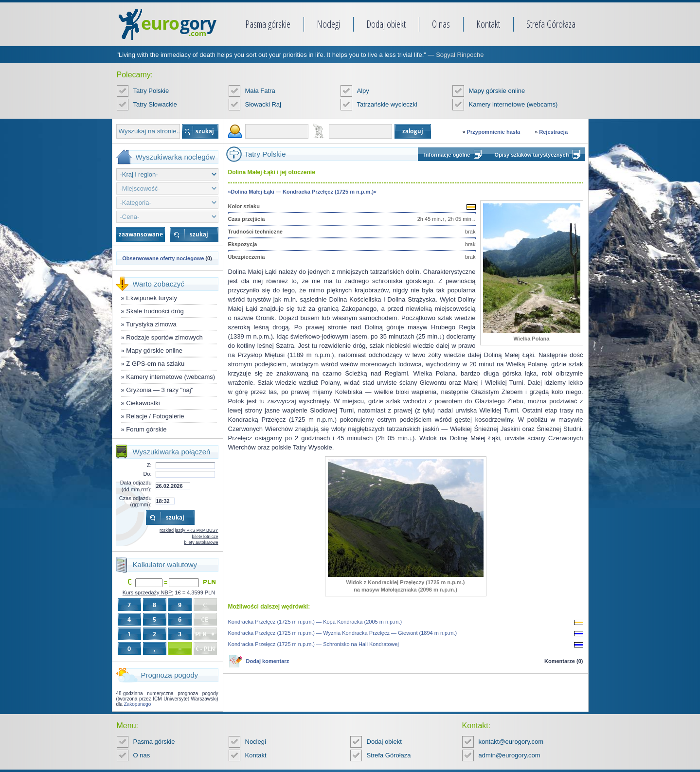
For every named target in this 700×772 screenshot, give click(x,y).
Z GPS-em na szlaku (155, 364)
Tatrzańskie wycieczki (387, 104)
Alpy (363, 91)
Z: (149, 465)
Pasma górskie (268, 24)
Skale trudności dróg (155, 311)
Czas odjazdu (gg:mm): (135, 501)
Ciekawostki (143, 403)
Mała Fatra (260, 91)
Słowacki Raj (263, 104)
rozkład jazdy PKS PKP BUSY (189, 530)
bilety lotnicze (205, 537)
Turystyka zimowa (151, 324)
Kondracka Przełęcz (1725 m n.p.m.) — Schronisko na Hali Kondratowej (314, 644)
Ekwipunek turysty (152, 298)
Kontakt (488, 24)
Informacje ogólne (447, 155)
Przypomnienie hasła (494, 132)
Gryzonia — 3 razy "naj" (160, 390)
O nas (441, 24)
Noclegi (328, 24)
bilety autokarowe (201, 542)
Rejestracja (553, 132)
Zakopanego (138, 704)
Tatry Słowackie (155, 104)
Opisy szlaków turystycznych (532, 155)
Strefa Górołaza (551, 24)
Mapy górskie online (497, 91)
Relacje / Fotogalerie (155, 416)
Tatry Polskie (151, 91)
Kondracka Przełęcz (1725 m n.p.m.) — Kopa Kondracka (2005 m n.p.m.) (315, 622)
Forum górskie (146, 429)
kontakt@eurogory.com (511, 742)
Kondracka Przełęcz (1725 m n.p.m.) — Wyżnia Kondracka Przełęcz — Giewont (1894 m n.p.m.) (343, 633)
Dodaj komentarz (268, 661)
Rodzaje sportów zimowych (164, 337)
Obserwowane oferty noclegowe (163, 258)
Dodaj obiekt (386, 24)
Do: (147, 474)
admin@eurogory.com (510, 755)
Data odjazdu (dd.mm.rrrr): (136, 486)
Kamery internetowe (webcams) (513, 104)
